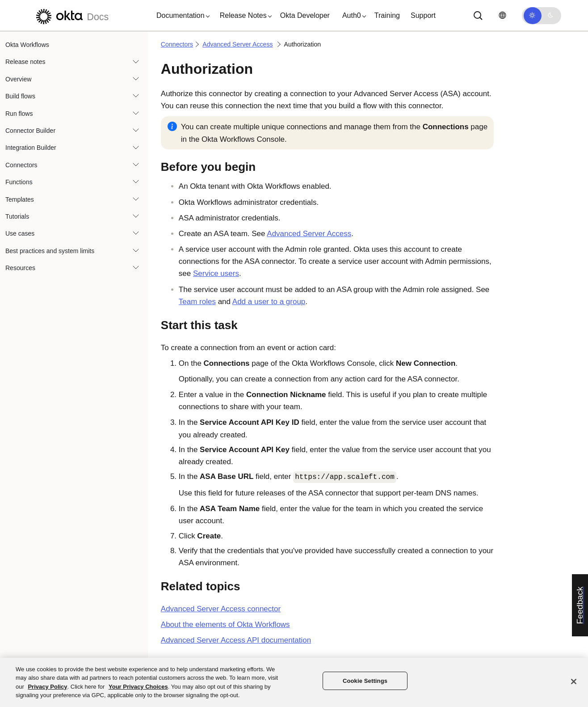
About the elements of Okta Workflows (225, 624)
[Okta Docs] (71, 15)
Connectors (21, 165)
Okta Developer (305, 15)
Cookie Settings (365, 681)
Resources (20, 268)
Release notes (25, 62)
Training (387, 15)
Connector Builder (30, 131)
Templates (20, 199)
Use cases (20, 233)
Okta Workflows (27, 45)
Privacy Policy (47, 687)
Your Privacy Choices (138, 687)
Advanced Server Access (237, 44)
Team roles (197, 302)
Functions (19, 182)
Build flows (20, 96)
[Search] (478, 16)
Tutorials (17, 216)
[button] (181, 16)
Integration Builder (31, 148)
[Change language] (502, 15)
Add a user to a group (269, 302)
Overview (18, 79)
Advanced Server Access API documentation (236, 640)
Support (423, 15)
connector (221, 609)
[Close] (574, 682)
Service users (216, 273)
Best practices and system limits (50, 251)
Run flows (19, 114)
